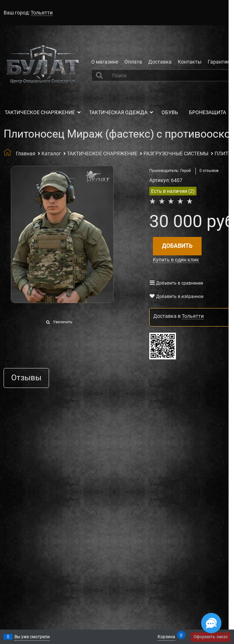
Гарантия (219, 62)
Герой (186, 171)
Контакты (190, 62)
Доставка (160, 62)
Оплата (133, 62)
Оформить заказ (211, 637)
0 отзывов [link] (209, 171)
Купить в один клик (176, 260)
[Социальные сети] (211, 623)
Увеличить (63, 322)
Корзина (166, 636)
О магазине (105, 62)
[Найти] (100, 75)
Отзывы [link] (26, 378)
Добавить (177, 246)
